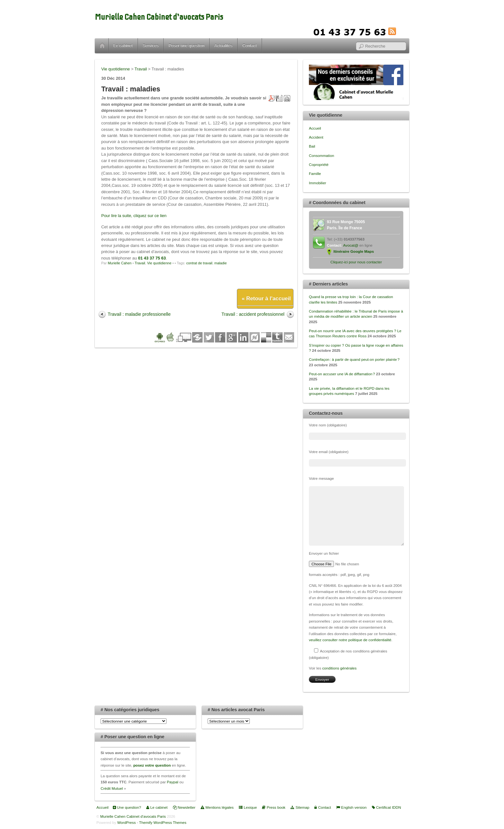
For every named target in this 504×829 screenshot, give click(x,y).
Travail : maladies (131, 89)
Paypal (173, 782)
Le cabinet (123, 46)
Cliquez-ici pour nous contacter (356, 262)
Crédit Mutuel (112, 788)
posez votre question (152, 765)
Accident (316, 137)
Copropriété (319, 164)
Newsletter (184, 807)
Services (151, 46)
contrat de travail (199, 263)
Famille (315, 173)
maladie (221, 263)
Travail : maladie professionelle (139, 314)
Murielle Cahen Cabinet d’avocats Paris (159, 17)
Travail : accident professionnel (253, 314)
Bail (312, 146)
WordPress (126, 822)
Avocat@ (351, 245)
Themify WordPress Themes (163, 822)
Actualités (223, 46)
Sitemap (300, 807)
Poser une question (186, 46)
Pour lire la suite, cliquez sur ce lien (134, 216)
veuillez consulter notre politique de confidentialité (350, 640)
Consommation (321, 155)
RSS (402, 31)
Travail (140, 263)
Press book (274, 807)
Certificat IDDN (387, 807)
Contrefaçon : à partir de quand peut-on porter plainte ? (354, 359)
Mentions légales (217, 807)
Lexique (248, 807)
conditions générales (339, 668)
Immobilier (318, 183)
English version (351, 807)
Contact (250, 46)
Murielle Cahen (120, 263)
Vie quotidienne (159, 263)
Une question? (127, 807)
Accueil (102, 46)
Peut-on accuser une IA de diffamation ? (342, 374)
